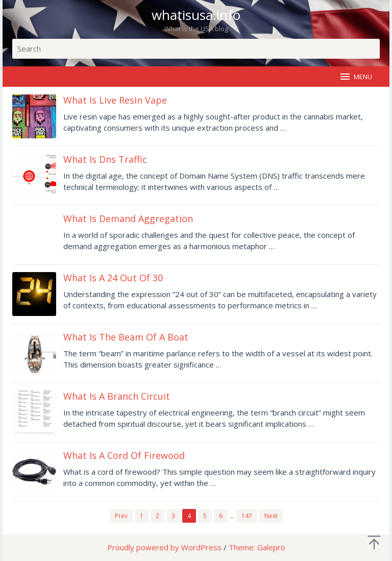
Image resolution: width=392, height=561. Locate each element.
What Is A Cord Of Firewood (124, 455)
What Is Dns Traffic (105, 159)
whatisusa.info (196, 15)
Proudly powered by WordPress (164, 547)
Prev (121, 516)
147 (247, 516)
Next (271, 516)
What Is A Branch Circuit (117, 396)
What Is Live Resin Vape (115, 100)
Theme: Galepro (257, 547)
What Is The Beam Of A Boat (126, 337)
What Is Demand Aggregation (128, 218)
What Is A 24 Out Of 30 (113, 278)
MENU (356, 77)
